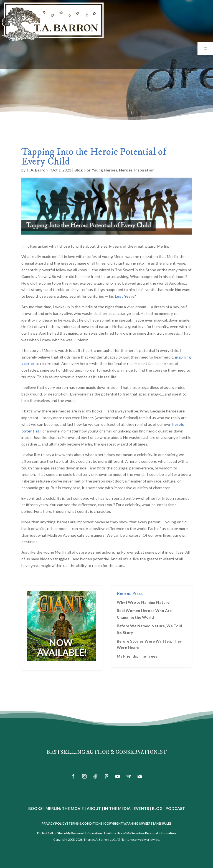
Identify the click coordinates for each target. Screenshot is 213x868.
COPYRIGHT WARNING (121, 823)
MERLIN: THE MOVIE (65, 808)
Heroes (126, 170)
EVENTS (141, 808)
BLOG (157, 808)
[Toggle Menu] (205, 48)
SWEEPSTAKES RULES (156, 823)
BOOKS (35, 808)
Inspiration (144, 170)
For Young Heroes (101, 170)
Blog (78, 170)
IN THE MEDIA (117, 808)
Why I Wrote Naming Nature (143, 602)
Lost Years (125, 296)
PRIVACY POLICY (54, 823)
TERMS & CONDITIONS (85, 823)
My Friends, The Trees (137, 656)
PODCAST (175, 808)
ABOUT (94, 808)
